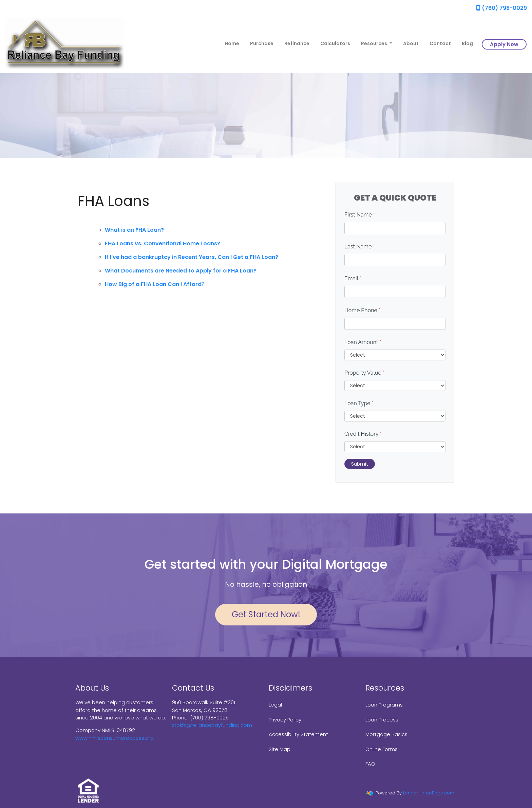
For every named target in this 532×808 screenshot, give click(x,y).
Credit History (363, 434)
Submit (360, 464)
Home (232, 43)
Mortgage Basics (386, 734)
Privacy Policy (285, 720)
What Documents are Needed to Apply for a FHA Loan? (181, 271)
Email (353, 278)
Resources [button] (375, 43)
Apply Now (504, 44)
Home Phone (362, 310)
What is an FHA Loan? (134, 230)
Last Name (360, 247)
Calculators (335, 43)
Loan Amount (363, 342)
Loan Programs (384, 705)
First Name (360, 215)
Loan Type (359, 403)
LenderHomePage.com (429, 793)
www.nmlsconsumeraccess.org (115, 738)
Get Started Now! (266, 614)
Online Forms (382, 749)
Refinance (297, 43)
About (411, 43)
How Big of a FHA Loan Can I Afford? (155, 284)
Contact (440, 43)
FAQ (370, 764)
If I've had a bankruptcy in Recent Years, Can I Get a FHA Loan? (192, 257)
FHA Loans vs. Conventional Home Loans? (163, 243)
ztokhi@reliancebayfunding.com (212, 725)
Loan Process (382, 720)
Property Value (364, 373)
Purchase (262, 43)
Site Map (280, 749)
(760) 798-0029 (502, 8)
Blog (467, 43)
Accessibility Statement (298, 734)
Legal (275, 705)
